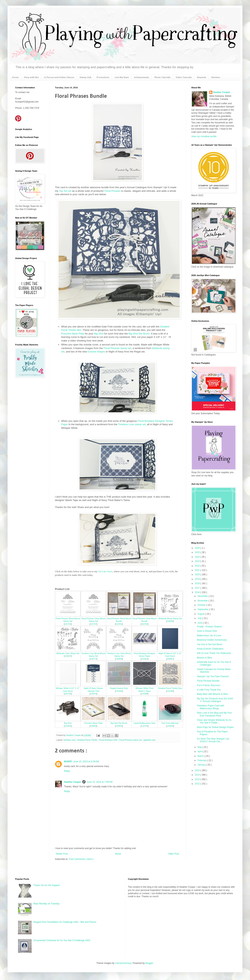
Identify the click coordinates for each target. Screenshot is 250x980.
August (201, 614)
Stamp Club (85, 77)
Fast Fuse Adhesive (170, 723)
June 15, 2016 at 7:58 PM (100, 782)
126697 (68, 656)
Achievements (142, 77)
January (202, 765)
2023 (198, 561)
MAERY (68, 762)
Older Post (174, 854)
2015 (198, 770)
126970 (93, 694)
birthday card (70, 740)
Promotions (103, 77)
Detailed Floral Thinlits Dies (170, 688)
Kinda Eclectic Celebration (210, 649)
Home (15, 77)
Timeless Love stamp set (132, 424)
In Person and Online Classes (59, 77)
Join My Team (122, 77)
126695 (170, 621)
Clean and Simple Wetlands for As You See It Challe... (214, 721)
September (203, 609)
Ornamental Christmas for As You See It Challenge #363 (62, 940)
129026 (170, 726)
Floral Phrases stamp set (117, 348)
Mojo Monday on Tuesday (46, 904)
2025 (198, 552)
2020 (198, 575)
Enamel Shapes (96, 352)
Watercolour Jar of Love (209, 636)
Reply (67, 771)
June (200, 623)
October (202, 605)
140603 (119, 726)
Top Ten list (65, 191)
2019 (198, 579)
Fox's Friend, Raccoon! (209, 685)
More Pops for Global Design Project (215, 727)
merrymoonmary (123, 963)
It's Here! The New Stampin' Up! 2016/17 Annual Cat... (213, 740)
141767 (93, 624)
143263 (68, 726)
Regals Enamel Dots (119, 688)
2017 (198, 588)
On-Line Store (105, 571)
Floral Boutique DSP (109, 740)
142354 (119, 624)
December (203, 596)
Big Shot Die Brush (139, 334)
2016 (198, 592)
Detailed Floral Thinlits (87, 740)
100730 (68, 694)
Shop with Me (31, 77)
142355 (145, 624)
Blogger (149, 963)
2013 (198, 779)
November (203, 601)
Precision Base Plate (73, 334)
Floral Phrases (112, 191)
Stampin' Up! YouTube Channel (213, 676)
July (200, 618)
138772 (93, 659)
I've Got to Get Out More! (210, 644)
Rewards (202, 77)
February (202, 760)
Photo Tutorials (162, 77)
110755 (145, 726)
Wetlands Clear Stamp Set (68, 653)
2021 (198, 570)
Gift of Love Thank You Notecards (214, 653)
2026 (198, 548)
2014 (198, 775)
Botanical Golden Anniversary (212, 640)
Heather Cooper (74, 735)
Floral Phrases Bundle (208, 681)
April (200, 751)
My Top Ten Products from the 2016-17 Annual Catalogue (215, 700)
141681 (119, 691)
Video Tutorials (184, 77)
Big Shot (99, 334)
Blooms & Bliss (205, 658)
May (200, 747)
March (201, 756)
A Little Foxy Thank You (209, 690)
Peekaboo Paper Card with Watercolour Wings (211, 707)
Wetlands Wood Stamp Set (170, 619)
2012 (198, 784)
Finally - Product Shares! (209, 627)
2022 (198, 566)
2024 (198, 557)
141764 (68, 624)
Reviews (216, 77)
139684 (93, 726)
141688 (145, 694)
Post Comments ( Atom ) (81, 859)
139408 (119, 659)
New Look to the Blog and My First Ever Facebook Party (214, 714)
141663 (145, 659)
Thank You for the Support (47, 885)
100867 (170, 659)
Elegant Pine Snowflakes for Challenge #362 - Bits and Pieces (65, 922)
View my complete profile (204, 136)
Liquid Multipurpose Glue (145, 723)
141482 (170, 691)
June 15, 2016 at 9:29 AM (86, 762)
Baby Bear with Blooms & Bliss (212, 694)
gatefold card (149, 740)
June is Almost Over (207, 631)
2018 (198, 583)
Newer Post (62, 854)
